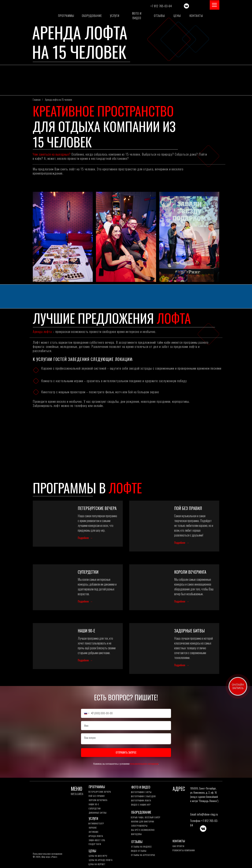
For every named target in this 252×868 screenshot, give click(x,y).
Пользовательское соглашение (48, 854)
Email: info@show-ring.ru (204, 814)
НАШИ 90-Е (86, 631)
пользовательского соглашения (144, 764)
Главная (37, 100)
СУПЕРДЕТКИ (88, 572)
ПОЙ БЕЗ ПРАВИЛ (188, 508)
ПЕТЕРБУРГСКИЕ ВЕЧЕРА (97, 508)
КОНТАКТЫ (179, 841)
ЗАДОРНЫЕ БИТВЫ (189, 631)
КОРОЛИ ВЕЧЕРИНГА (190, 572)
